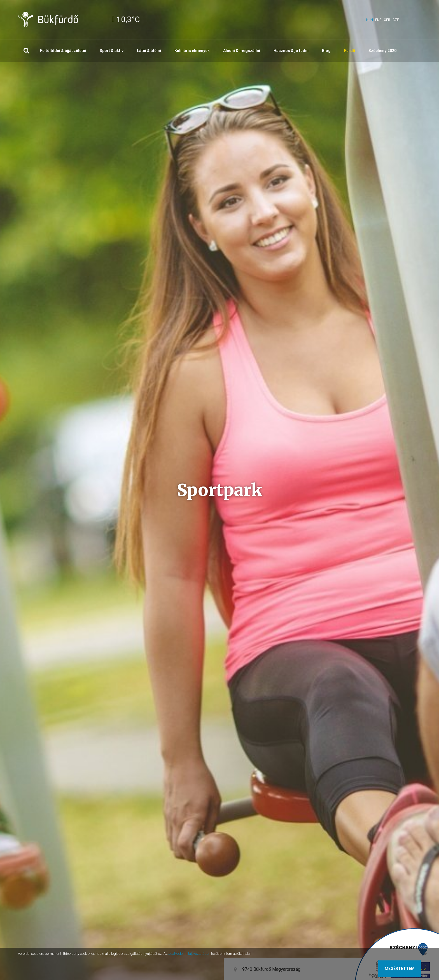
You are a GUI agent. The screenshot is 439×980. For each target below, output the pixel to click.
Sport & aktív (112, 51)
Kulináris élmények (192, 51)
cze (396, 20)
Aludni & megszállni (242, 51)
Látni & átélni (149, 51)
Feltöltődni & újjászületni (63, 51)
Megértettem (400, 969)
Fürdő (350, 51)
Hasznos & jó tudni (291, 51)
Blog (326, 51)
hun (370, 20)
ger (387, 20)
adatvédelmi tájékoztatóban (189, 954)
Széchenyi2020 (382, 51)
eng (378, 20)
